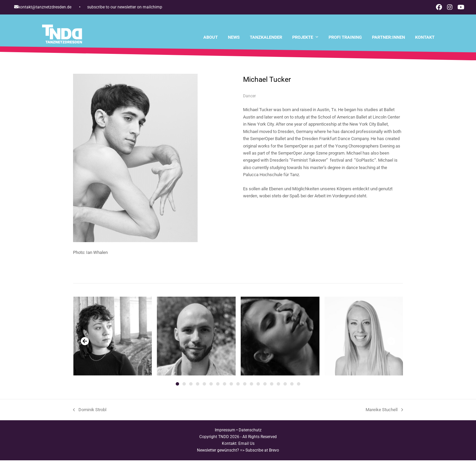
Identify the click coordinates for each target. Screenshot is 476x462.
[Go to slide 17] (285, 386)
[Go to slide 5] (204, 386)
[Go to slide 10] (238, 386)
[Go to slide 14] (265, 386)
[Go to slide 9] (231, 386)
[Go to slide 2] (184, 386)
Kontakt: (230, 445)
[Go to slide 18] (292, 386)
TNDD (224, 438)
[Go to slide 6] (211, 386)
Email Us (246, 445)
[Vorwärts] (391, 343)
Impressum (225, 432)
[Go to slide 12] (251, 386)
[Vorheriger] (85, 343)
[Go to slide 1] (177, 386)
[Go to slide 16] (278, 386)
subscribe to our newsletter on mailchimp (125, 7)
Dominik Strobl (90, 412)
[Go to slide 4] (198, 386)
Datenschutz (250, 432)
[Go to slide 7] (218, 386)
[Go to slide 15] (272, 386)
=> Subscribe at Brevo (260, 452)
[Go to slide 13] (258, 386)
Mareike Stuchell (384, 412)
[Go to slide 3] (191, 386)
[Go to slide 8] (225, 386)
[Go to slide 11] (245, 386)
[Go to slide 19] (299, 386)
